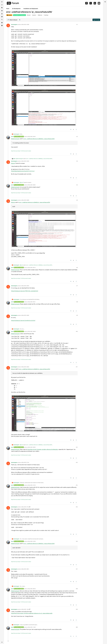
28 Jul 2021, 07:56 (32, 541)
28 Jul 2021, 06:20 (25, 286)
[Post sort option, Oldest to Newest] (12, 20)
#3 (77, 161)
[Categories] (2, 2)
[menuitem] (105, 2)
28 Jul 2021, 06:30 (25, 315)
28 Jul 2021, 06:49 (25, 367)
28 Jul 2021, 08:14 (25, 569)
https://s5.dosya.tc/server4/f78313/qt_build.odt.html (25, 291)
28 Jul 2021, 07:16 (25, 462)
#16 (77, 541)
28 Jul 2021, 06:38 (32, 331)
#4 (77, 185)
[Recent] (2, 5)
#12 (77, 447)
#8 (77, 302)
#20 (77, 627)
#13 (77, 462)
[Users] (2, 14)
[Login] (105, 2)
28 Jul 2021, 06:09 (25, 200)
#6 (77, 267)
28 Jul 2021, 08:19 (32, 589)
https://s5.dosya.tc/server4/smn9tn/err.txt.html (23, 320)
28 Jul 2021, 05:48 (25, 24)
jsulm (12, 136)
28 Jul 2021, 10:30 (32, 627)
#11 (77, 367)
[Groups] (2, 17)
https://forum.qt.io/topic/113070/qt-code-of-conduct (21, 151)
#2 (77, 136)
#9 (77, 315)
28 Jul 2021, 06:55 (32, 447)
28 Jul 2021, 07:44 (25, 507)
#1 (77, 24)
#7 (77, 286)
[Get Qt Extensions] (2, 23)
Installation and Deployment (19, 15)
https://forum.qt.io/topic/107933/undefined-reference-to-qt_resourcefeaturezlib (32, 613)
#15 (77, 507)
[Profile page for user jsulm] (8, 138)
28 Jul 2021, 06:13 (32, 267)
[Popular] (2, 11)
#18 (77, 589)
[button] (2, 642)
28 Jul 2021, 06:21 (32, 302)
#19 (77, 609)
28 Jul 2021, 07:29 (32, 485)
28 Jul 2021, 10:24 (25, 609)
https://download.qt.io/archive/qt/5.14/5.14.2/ (23, 171)
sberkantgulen (14, 24)
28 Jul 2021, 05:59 (25, 161)
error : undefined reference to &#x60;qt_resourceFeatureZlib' (39, 139)
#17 (77, 569)
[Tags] (2, 8)
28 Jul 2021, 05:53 (32, 136)
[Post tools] (76, 129)
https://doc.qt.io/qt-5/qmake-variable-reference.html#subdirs (43, 449)
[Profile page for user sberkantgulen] (8, 25)
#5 (77, 200)
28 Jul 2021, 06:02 (32, 185)
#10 (77, 331)
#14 (77, 485)
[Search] (2, 20)
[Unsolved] (2, 25)
